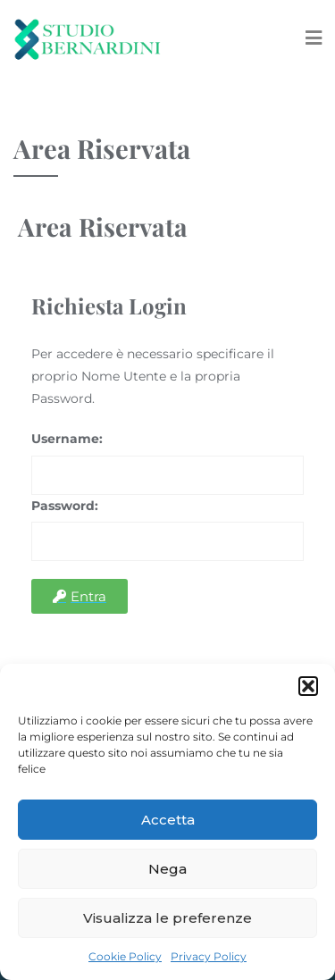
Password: (65, 506)
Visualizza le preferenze (167, 918)
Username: (67, 439)
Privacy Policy (209, 956)
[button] (308, 686)
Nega (167, 869)
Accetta (168, 820)
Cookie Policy (125, 956)
